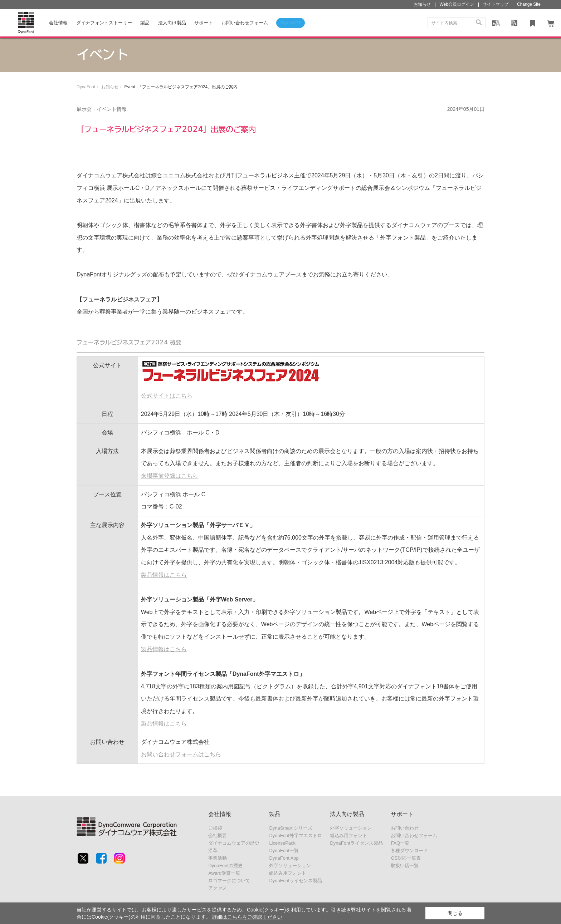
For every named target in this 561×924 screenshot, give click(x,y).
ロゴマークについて (229, 881)
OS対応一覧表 (406, 858)
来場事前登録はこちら (170, 476)
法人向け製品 (172, 23)
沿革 (213, 851)
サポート (204, 23)
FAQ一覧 (400, 843)
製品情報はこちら (164, 575)
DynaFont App (284, 858)
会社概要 (218, 835)
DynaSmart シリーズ (291, 828)
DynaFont (86, 87)
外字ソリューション (290, 866)
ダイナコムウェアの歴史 (234, 843)
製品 (145, 23)
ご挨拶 (215, 828)
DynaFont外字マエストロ (295, 835)
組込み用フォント (288, 873)
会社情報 (58, 23)
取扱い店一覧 (405, 866)
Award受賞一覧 (224, 873)
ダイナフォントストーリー (104, 23)
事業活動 (218, 858)
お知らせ (110, 87)
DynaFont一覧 (284, 851)
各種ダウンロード (409, 851)
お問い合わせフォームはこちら (181, 754)
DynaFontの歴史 (225, 866)
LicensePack (282, 843)
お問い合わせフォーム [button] (245, 23)
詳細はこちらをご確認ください (247, 917)
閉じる (455, 913)
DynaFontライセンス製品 (295, 881)
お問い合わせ (405, 828)
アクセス (218, 888)
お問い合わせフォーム (414, 835)
